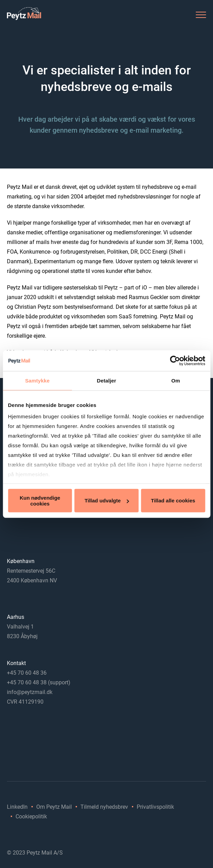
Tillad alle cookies (173, 501)
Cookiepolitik (31, 816)
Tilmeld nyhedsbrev (104, 807)
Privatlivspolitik (155, 807)
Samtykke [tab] (37, 380)
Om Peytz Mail (54, 807)
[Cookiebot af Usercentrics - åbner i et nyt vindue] (175, 360)
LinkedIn (17, 807)
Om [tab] (176, 380)
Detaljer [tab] (107, 380)
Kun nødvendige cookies (40, 500)
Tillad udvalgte (107, 501)
